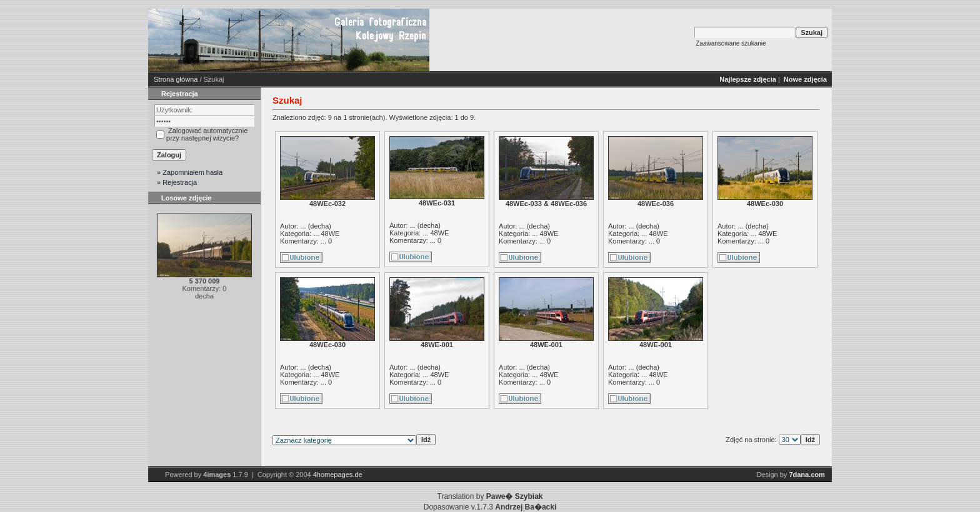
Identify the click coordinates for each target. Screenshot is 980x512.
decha (319, 226)
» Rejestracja (177, 182)
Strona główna (176, 79)
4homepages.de (338, 475)
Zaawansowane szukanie (731, 43)
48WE (330, 234)
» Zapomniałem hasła (190, 172)
